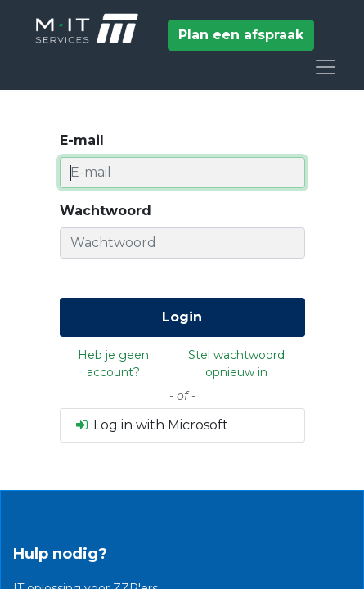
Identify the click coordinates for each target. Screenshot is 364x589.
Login (182, 317)
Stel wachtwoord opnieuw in (236, 364)
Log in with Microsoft (151, 425)
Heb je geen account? (113, 364)
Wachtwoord (106, 211)
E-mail (82, 140)
